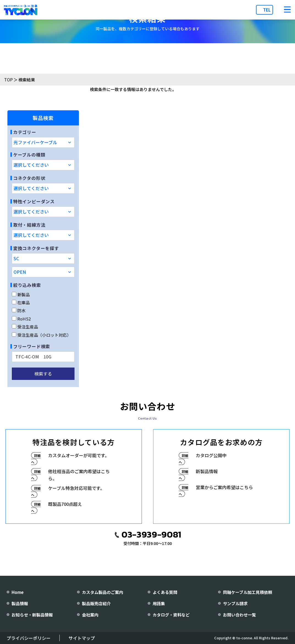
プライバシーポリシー (29, 638)
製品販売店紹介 (96, 603)
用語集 (159, 603)
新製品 (21, 294)
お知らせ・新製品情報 (32, 615)
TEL (267, 10)
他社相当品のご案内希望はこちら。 (79, 475)
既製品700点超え (65, 504)
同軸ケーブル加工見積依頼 (248, 592)
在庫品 (21, 302)
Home (18, 592)
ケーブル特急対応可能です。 (76, 488)
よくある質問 (165, 592)
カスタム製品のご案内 (103, 592)
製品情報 (20, 603)
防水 (19, 310)
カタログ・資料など (171, 615)
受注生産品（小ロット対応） (41, 335)
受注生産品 (25, 327)
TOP (8, 80)
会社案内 (90, 615)
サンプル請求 (235, 603)
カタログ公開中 (211, 455)
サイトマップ (82, 638)
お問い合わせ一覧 (239, 615)
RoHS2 (21, 319)
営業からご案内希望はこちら (224, 487)
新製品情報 (207, 471)
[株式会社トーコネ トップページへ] (21, 10)
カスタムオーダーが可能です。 (79, 455)
